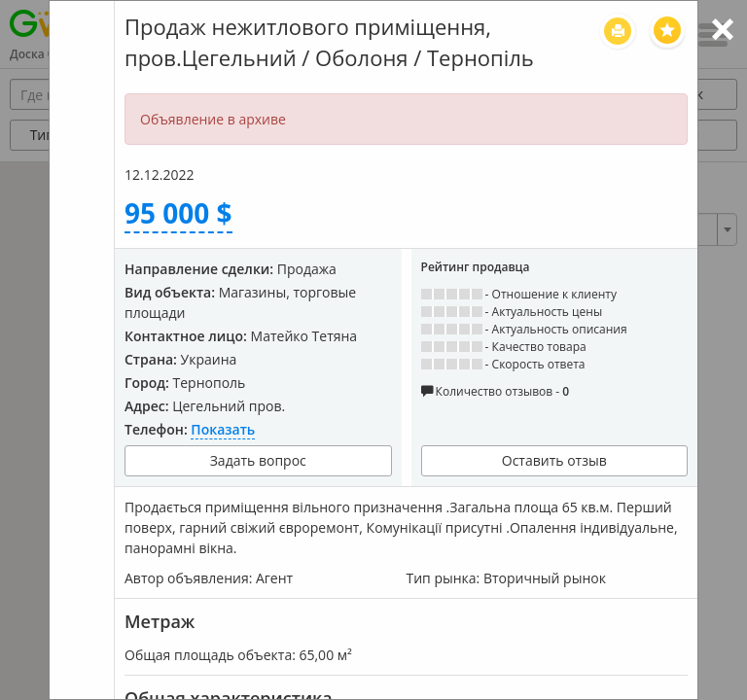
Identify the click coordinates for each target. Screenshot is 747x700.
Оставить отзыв (554, 460)
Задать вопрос (258, 460)
